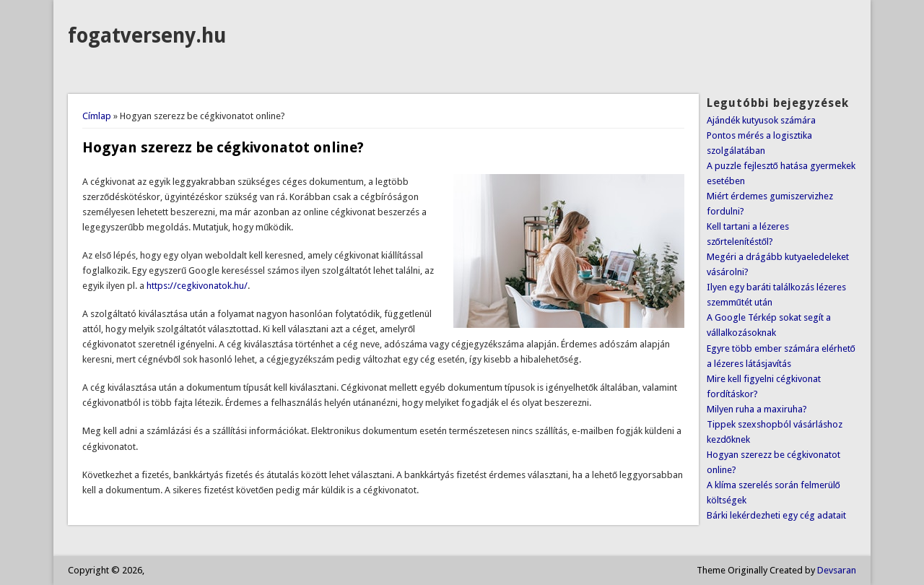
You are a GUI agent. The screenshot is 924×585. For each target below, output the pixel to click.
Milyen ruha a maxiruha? (757, 409)
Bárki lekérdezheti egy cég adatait (776, 515)
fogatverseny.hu (147, 36)
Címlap (97, 116)
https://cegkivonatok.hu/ (197, 286)
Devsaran (837, 570)
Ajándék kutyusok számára (761, 120)
